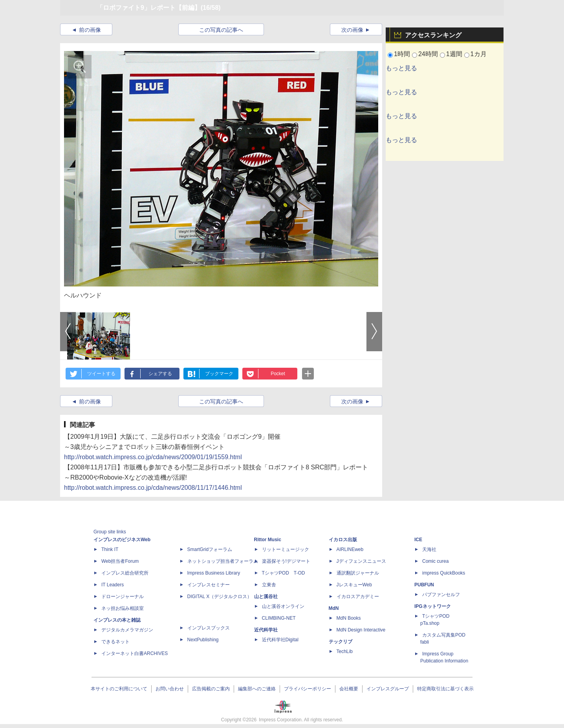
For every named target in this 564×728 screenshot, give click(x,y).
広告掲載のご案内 (211, 689)
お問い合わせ (170, 689)
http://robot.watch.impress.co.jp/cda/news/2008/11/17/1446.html (153, 488)
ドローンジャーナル (123, 597)
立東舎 (269, 585)
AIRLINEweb (350, 549)
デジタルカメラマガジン (127, 630)
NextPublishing (203, 640)
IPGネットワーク (433, 606)
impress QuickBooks (444, 573)
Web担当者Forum (120, 561)
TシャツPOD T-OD (284, 573)
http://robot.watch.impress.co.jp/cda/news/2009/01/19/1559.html (153, 457)
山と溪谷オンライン (283, 606)
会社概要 (349, 689)
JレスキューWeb (354, 585)
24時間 (428, 54)
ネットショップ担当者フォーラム (223, 561)
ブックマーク (219, 374)
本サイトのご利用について (119, 689)
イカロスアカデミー (358, 597)
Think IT (110, 549)
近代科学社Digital (280, 640)
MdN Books (349, 618)
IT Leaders (113, 585)
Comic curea (435, 561)
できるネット (115, 642)
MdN (334, 608)
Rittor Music (268, 540)
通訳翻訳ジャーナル (358, 573)
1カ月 (479, 54)
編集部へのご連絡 (257, 689)
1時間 (402, 54)
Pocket (278, 374)
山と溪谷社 (266, 597)
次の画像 (352, 30)
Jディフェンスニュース (361, 561)
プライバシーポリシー (308, 689)
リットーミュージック (286, 549)
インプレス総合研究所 (125, 573)
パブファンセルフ (441, 595)
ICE (418, 540)
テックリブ (341, 642)
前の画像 (90, 30)
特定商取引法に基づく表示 (445, 689)
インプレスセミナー (209, 585)
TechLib (345, 651)
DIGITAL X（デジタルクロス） (220, 597)
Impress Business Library (214, 573)
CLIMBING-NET (279, 618)
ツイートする (101, 374)
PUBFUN (424, 585)
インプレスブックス (209, 628)
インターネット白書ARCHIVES (135, 653)
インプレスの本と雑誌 (117, 620)
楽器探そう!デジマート (286, 561)
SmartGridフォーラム (210, 549)
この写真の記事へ (221, 30)
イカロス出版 (343, 540)
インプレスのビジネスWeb (122, 540)
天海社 (429, 549)
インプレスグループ (388, 689)
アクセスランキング (433, 35)
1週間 (454, 54)
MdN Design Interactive (361, 630)
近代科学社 (266, 630)
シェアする (160, 374)
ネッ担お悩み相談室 (123, 608)
